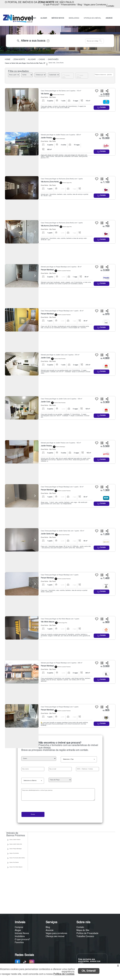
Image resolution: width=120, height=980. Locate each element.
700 (106, 226)
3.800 (105, 94)
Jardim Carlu (46, 358)
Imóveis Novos (66, 76)
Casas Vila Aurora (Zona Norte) (17, 858)
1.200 (105, 534)
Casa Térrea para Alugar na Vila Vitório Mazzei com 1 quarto (60, 619)
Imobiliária (20, 936)
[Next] (35, 100)
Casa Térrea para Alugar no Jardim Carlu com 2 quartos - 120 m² (61, 399)
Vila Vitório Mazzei (48, 622)
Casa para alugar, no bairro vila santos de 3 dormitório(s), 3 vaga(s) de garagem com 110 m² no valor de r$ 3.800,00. (63, 107)
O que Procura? (51, 5)
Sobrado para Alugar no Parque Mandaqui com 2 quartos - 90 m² (61, 267)
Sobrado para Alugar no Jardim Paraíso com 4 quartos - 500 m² (61, 135)
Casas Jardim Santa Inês (16, 844)
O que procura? (22, 939)
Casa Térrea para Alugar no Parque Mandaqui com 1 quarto (60, 575)
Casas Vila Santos (14, 863)
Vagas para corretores (56, 933)
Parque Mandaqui (47, 270)
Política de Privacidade (87, 933)
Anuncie (50, 930)
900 (106, 622)
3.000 (105, 270)
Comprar (19, 927)
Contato (110, 6)
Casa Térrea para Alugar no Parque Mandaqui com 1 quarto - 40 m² (62, 311)
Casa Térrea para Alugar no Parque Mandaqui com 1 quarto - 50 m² (62, 487)
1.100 (105, 182)
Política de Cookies (64, 974)
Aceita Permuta (80, 76)
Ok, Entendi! (89, 971)
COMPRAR (32, 18)
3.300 (105, 402)
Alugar (18, 930)
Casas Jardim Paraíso (15, 840)
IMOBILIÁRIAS (74, 18)
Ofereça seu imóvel (55, 936)
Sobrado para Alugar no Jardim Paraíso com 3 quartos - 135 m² (61, 443)
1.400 (105, 578)
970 (106, 314)
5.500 (105, 446)
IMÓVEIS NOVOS (58, 18)
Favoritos (19, 943)
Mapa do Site (83, 930)
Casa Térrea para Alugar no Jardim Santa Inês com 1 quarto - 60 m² (62, 531)
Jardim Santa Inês (48, 534)
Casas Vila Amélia (14, 853)
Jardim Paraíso (46, 138)
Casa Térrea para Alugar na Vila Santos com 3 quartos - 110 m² (61, 91)
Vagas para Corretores (95, 5)
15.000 (104, 138)
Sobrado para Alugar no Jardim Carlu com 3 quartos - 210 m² (60, 355)
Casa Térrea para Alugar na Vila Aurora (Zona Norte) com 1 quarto (62, 179)
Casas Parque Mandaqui (16, 849)
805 (106, 710)
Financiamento (68, 5)
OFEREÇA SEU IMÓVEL (92, 18)
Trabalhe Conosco (85, 936)
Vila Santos (45, 94)
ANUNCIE (109, 18)
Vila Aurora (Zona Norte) (50, 182)
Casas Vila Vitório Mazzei (16, 867)
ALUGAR (44, 18)
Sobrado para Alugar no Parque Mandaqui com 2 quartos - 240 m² (62, 663)
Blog (80, 5)
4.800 (105, 358)
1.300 (105, 490)
